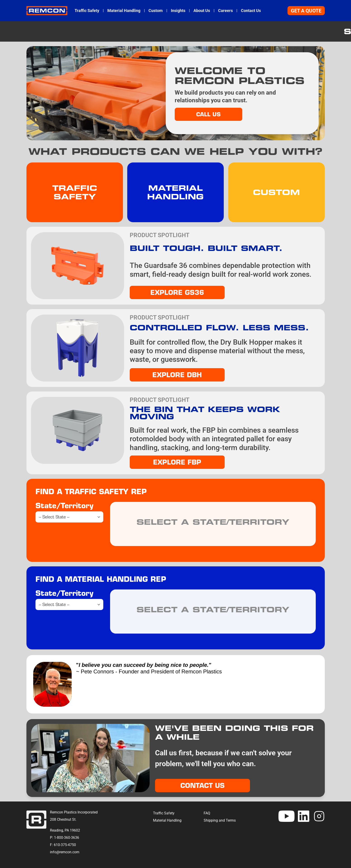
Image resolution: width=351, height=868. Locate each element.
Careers (225, 11)
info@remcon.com (65, 852)
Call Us (208, 114)
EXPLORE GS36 (177, 292)
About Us (202, 11)
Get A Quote (306, 11)
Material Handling (124, 11)
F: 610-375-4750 (63, 845)
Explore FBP (177, 462)
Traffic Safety (87, 11)
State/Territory (64, 506)
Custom (156, 11)
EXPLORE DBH (177, 375)
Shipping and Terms (220, 820)
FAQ (207, 813)
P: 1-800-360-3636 (65, 838)
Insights (178, 11)
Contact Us (251, 11)
